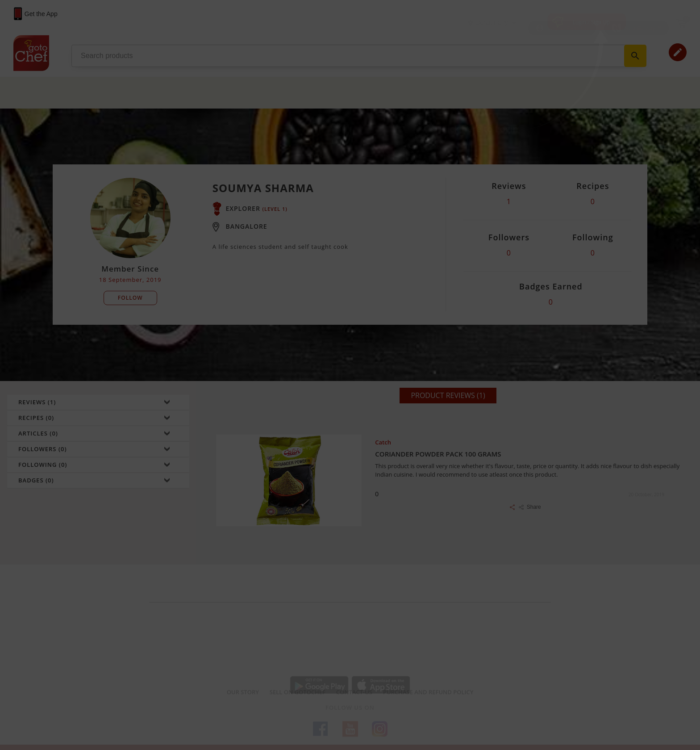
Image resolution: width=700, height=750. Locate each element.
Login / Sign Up (592, 22)
